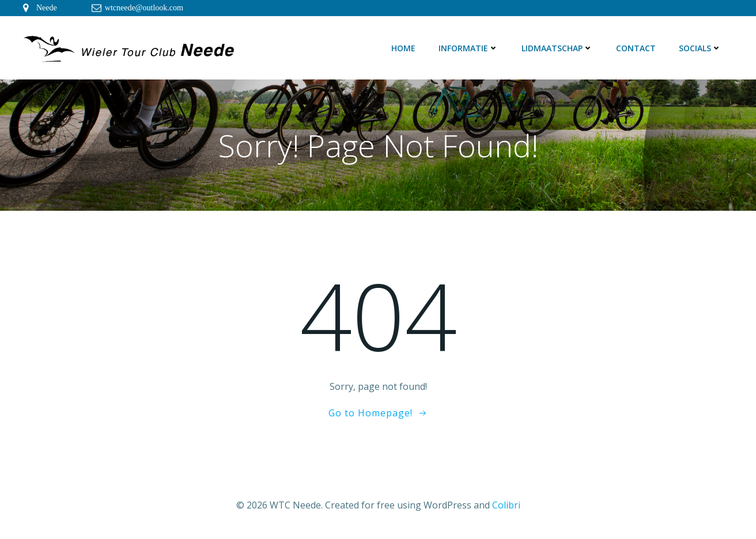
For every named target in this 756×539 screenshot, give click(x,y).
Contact (636, 48)
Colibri (506, 505)
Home (403, 48)
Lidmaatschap (557, 48)
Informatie (468, 48)
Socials (700, 48)
